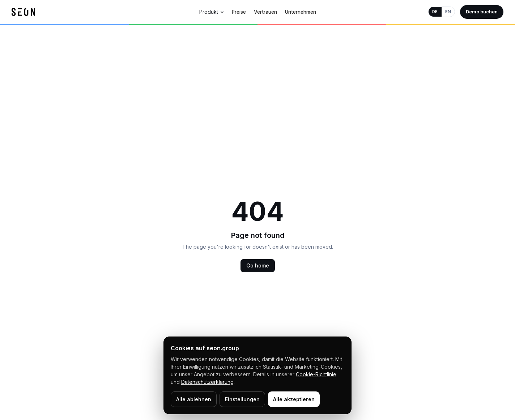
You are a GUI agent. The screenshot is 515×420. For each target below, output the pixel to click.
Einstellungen (242, 399)
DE (435, 12)
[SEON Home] (23, 12)
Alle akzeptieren (294, 399)
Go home (258, 265)
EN (448, 12)
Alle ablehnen (194, 399)
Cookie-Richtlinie (316, 374)
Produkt (212, 12)
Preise (239, 12)
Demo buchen (482, 12)
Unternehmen (301, 12)
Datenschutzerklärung (207, 382)
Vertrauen (265, 12)
